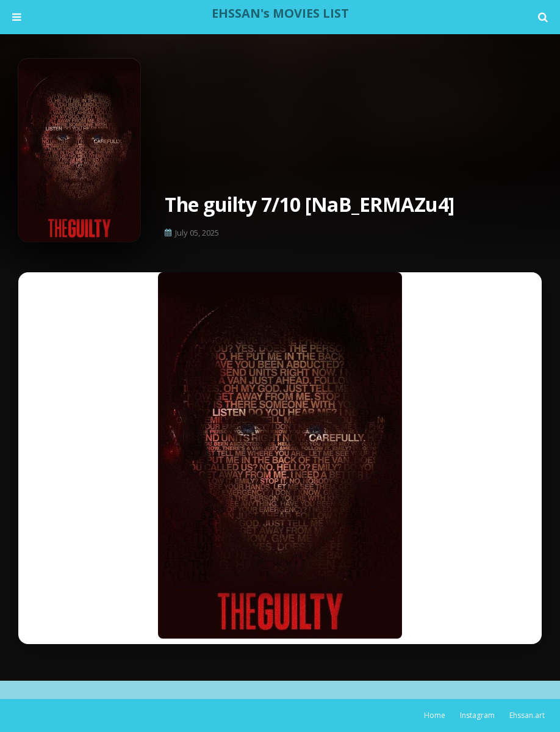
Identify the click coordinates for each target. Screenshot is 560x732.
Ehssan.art (527, 715)
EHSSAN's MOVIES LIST (280, 13)
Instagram (477, 715)
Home (435, 715)
